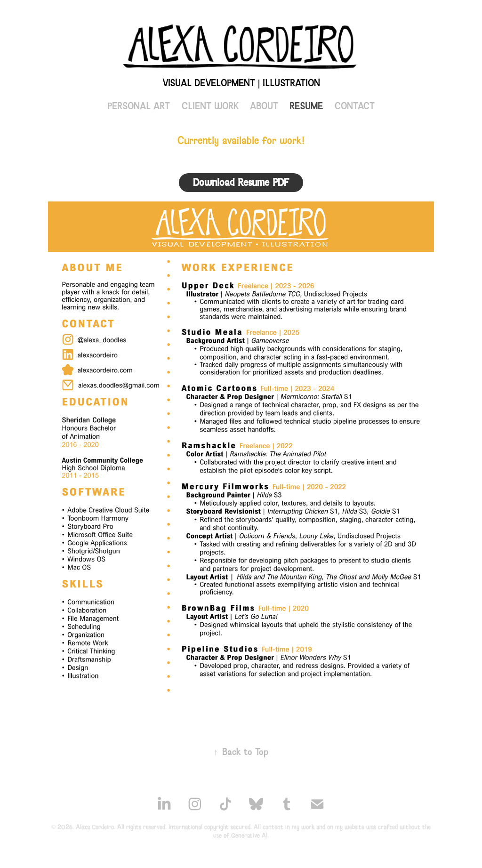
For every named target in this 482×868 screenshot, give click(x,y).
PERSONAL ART (139, 106)
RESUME (306, 106)
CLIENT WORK (210, 106)
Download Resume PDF (241, 182)
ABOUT (264, 106)
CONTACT (355, 106)
